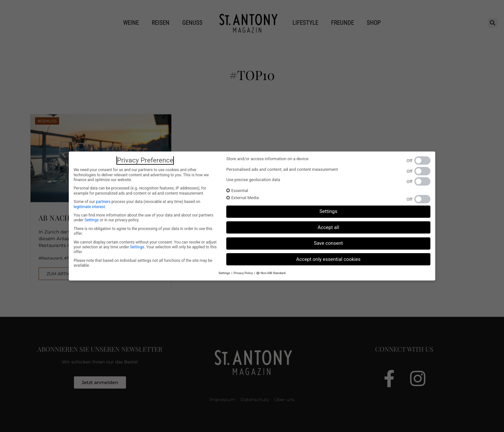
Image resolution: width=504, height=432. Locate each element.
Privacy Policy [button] (243, 273)
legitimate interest (89, 207)
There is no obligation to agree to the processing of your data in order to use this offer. (143, 231)
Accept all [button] (328, 227)
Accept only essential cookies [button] (328, 259)
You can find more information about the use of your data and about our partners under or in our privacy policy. (144, 218)
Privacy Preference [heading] (145, 160)
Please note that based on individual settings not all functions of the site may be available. (143, 263)
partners (103, 202)
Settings (92, 220)
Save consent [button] (328, 243)
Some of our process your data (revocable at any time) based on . (137, 204)
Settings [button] (328, 211)
